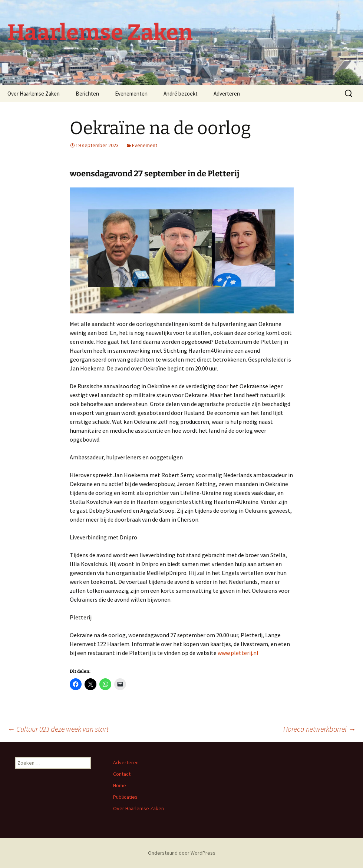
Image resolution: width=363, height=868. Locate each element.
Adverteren (227, 94)
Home (120, 785)
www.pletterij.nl (238, 653)
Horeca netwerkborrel (319, 729)
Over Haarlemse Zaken (34, 94)
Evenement (145, 145)
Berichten (87, 94)
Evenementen (131, 94)
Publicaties (125, 797)
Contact (122, 774)
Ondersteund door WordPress (182, 853)
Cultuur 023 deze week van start (58, 729)
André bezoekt (181, 94)
